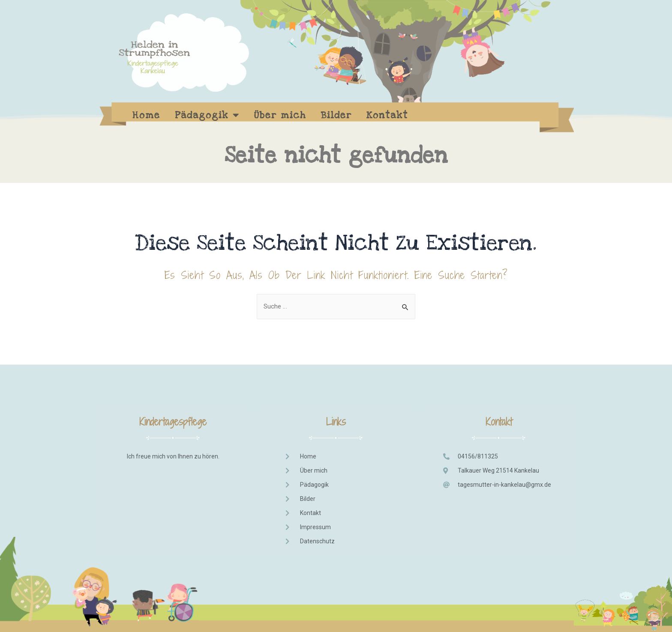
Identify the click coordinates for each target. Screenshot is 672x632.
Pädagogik (207, 115)
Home (146, 115)
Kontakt (387, 115)
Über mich (280, 115)
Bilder (336, 115)
